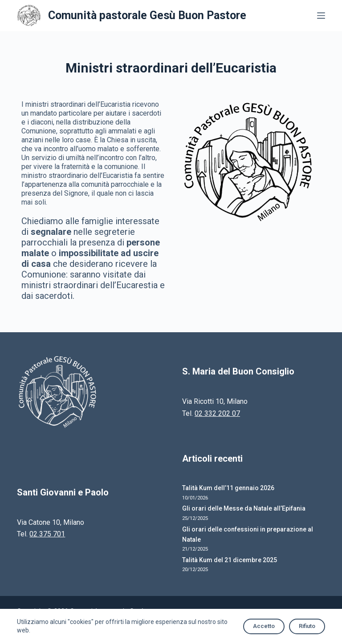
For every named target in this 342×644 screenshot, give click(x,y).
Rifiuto (307, 626)
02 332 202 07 (217, 413)
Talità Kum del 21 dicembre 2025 (230, 560)
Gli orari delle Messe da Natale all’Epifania (244, 508)
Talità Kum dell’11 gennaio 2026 (228, 488)
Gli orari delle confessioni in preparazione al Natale (248, 534)
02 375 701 (47, 534)
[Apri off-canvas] (321, 16)
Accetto (264, 626)
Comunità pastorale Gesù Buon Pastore (147, 15)
